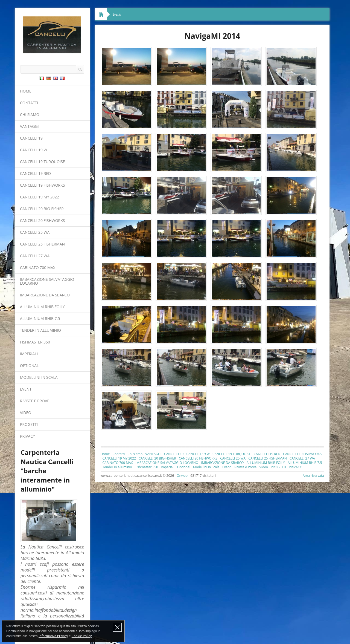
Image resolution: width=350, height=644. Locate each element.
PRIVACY (27, 436)
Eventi (26, 389)
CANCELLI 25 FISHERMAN (42, 244)
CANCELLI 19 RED (35, 173)
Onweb (182, 476)
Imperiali (29, 354)
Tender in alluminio (40, 330)
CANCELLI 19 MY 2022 (40, 197)
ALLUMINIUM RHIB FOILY (42, 307)
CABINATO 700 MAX (38, 268)
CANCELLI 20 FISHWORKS (42, 220)
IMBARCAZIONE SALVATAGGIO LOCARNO (47, 281)
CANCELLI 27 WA (35, 256)
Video (26, 413)
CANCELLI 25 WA (35, 232)
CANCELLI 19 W (34, 150)
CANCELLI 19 (31, 138)
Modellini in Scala (39, 377)
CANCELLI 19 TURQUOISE (43, 162)
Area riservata (313, 476)
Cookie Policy (82, 636)
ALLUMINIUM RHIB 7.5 (40, 318)
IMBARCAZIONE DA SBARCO (45, 295)
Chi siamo (30, 115)
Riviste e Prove (35, 401)
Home (26, 91)
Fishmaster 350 (35, 342)
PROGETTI (29, 424)
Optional (29, 366)
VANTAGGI (29, 126)
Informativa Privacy (53, 636)
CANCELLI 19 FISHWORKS (42, 185)
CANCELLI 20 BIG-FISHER (42, 209)
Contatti (29, 103)
